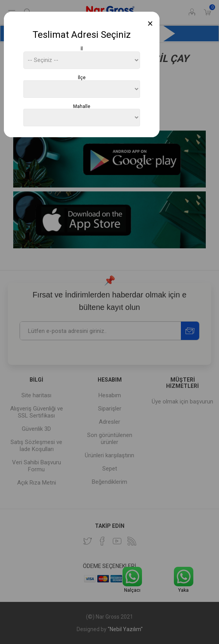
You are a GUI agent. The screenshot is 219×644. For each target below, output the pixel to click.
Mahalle (82, 106)
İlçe (82, 78)
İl (82, 49)
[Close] (150, 24)
